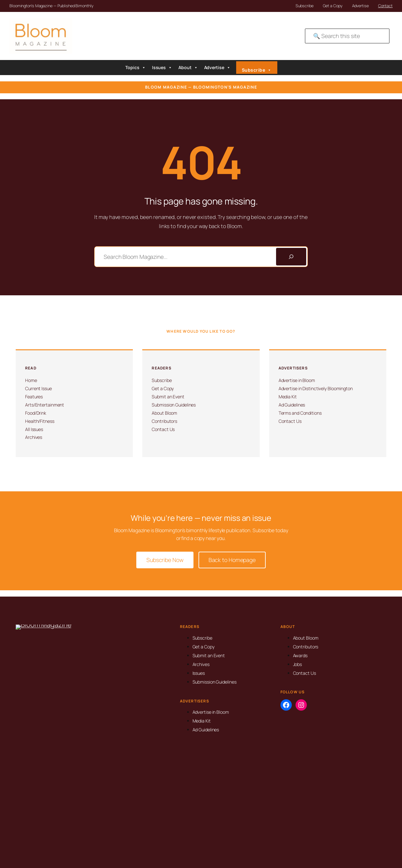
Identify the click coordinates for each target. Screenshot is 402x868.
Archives (34, 437)
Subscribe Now (165, 560)
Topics (135, 68)
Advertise (360, 6)
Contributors (164, 421)
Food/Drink (36, 413)
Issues (162, 68)
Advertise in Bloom (297, 380)
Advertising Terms (362, 839)
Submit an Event (168, 397)
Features (34, 397)
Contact (385, 6)
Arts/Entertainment (45, 405)
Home (31, 380)
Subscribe (304, 6)
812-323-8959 (36, 728)
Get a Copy (333, 6)
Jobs (298, 664)
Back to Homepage (232, 560)
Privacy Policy (359, 831)
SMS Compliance (361, 847)
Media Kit (288, 397)
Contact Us (163, 429)
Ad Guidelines (292, 405)
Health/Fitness (40, 421)
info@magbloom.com (43, 738)
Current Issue (38, 388)
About (188, 68)
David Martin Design (216, 842)
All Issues (34, 429)
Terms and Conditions (300, 413)
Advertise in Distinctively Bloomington (316, 388)
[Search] (291, 257)
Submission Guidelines (174, 405)
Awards (300, 655)
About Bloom (164, 413)
